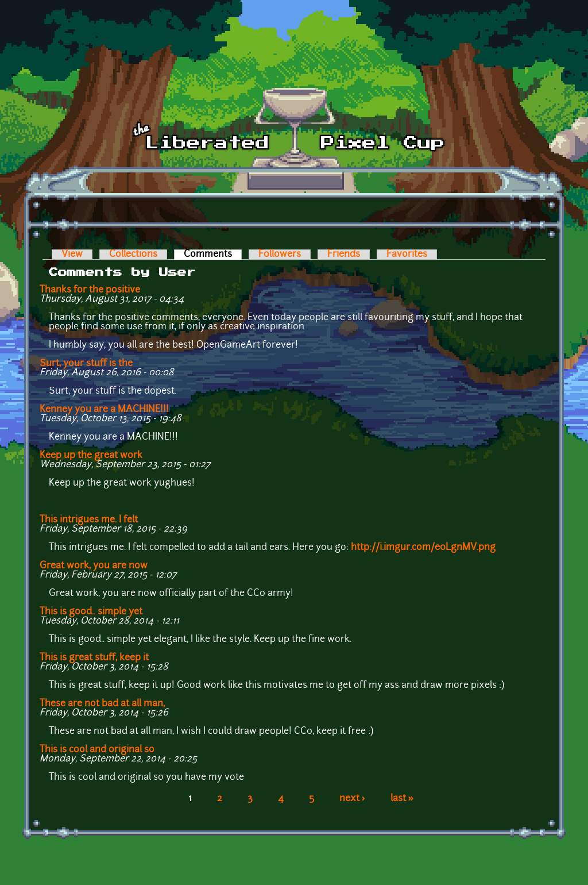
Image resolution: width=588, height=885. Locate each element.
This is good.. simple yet (91, 612)
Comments (213, 255)
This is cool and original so (97, 750)
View (72, 255)
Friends (344, 255)
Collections (133, 255)
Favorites (407, 255)
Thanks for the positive (90, 290)
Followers (280, 255)
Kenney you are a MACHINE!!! (104, 410)
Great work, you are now (94, 566)
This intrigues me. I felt (89, 520)
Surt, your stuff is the (86, 364)
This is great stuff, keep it (94, 658)
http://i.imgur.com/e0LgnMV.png (423, 548)
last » (402, 799)
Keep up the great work (91, 456)
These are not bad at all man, (102, 704)
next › (352, 799)
